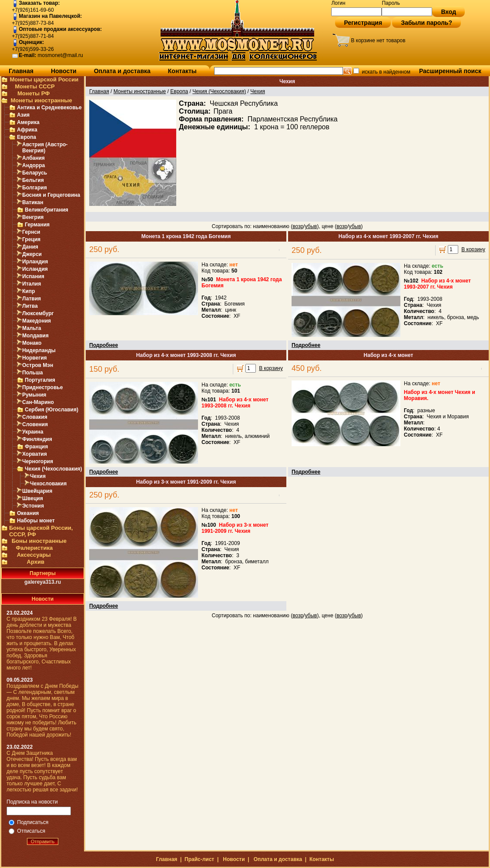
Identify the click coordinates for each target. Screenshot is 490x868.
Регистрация (363, 23)
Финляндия (37, 439)
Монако (32, 343)
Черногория (38, 461)
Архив (36, 562)
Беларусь (35, 173)
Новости (64, 71)
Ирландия (35, 262)
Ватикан (33, 202)
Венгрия (33, 217)
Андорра (34, 165)
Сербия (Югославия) (52, 410)
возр (298, 226)
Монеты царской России (44, 79)
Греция (31, 239)
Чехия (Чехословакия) (54, 469)
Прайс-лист (199, 859)
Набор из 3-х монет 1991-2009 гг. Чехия (186, 482)
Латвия (32, 299)
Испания (33, 276)
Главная (21, 71)
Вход (448, 12)
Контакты (182, 71)
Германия (37, 225)
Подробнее (104, 345)
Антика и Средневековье (49, 108)
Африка (27, 130)
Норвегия (35, 358)
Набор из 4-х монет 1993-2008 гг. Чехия (186, 355)
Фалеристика (34, 548)
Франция (36, 447)
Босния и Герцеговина (51, 195)
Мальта (32, 328)
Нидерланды (39, 350)
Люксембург (38, 313)
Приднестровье (42, 387)
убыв (311, 226)
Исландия (35, 269)
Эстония (33, 506)
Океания (28, 513)
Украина (33, 432)
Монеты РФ (34, 93)
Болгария (35, 188)
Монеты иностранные (41, 100)
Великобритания (47, 210)
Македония (37, 321)
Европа (27, 137)
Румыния (34, 395)
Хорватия (35, 454)
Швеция (33, 498)
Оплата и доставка (122, 71)
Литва (30, 306)
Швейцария (37, 491)
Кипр (29, 291)
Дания (30, 247)
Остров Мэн (38, 365)
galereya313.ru (43, 582)
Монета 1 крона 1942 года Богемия (186, 236)
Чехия (38, 476)
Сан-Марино (38, 402)
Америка (28, 122)
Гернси (31, 232)
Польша (32, 373)
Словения (35, 424)
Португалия (40, 380)
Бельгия (33, 180)
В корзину (473, 249)
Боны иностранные (39, 541)
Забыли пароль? (426, 23)
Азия (23, 115)
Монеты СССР (35, 86)
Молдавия (35, 336)
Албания (34, 158)
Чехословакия (48, 484)
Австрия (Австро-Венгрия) (45, 148)
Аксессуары (34, 555)
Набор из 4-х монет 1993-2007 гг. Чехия (388, 236)
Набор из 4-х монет (389, 355)
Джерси (32, 254)
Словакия (35, 417)
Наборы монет (36, 521)
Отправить (43, 841)
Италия (32, 284)
